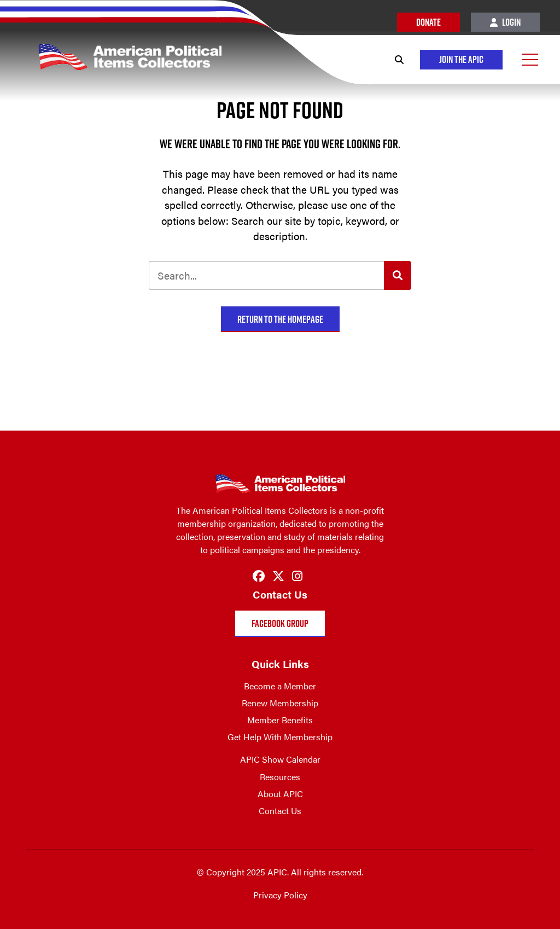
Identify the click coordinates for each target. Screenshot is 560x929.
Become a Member (280, 686)
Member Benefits (280, 720)
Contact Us (280, 811)
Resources (280, 777)
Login (505, 22)
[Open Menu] (530, 60)
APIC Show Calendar (280, 759)
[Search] (399, 60)
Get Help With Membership (280, 737)
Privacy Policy (280, 895)
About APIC (280, 794)
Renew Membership (280, 703)
